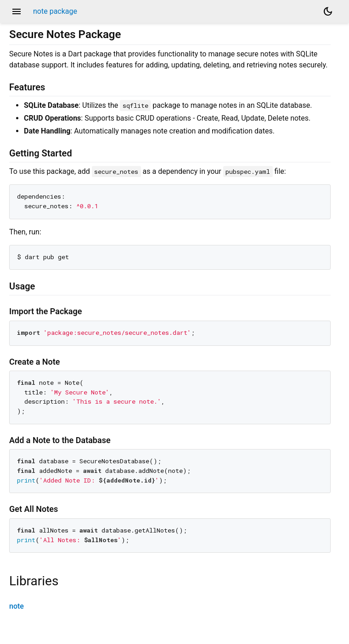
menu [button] (17, 11)
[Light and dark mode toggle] (328, 11)
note (17, 606)
